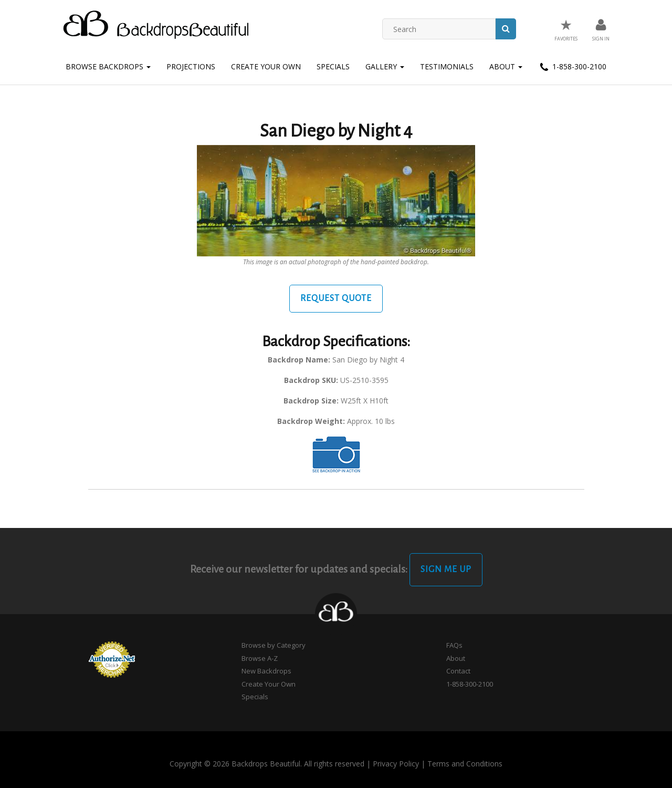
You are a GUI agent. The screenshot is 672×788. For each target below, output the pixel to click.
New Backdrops (266, 671)
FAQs (454, 645)
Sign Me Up (446, 569)
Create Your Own (266, 66)
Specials (333, 66)
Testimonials (447, 66)
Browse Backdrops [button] (108, 66)
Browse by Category (274, 645)
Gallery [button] (385, 66)
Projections (191, 66)
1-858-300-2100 (572, 67)
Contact (458, 671)
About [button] (506, 66)
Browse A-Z (260, 658)
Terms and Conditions (465, 764)
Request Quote (336, 298)
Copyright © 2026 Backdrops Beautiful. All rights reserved (267, 764)
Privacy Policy (396, 764)
